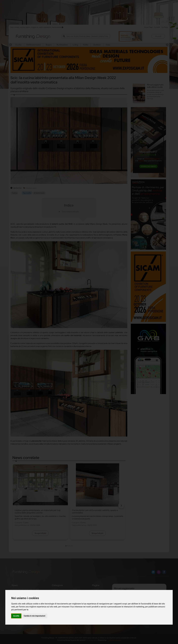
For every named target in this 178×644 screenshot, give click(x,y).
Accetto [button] (16, 616)
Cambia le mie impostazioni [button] (34, 616)
